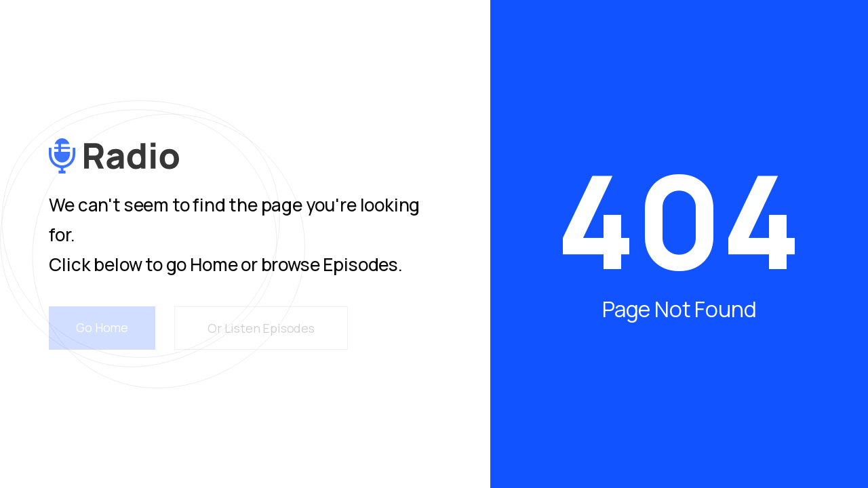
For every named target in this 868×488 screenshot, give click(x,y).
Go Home (102, 327)
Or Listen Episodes (261, 328)
